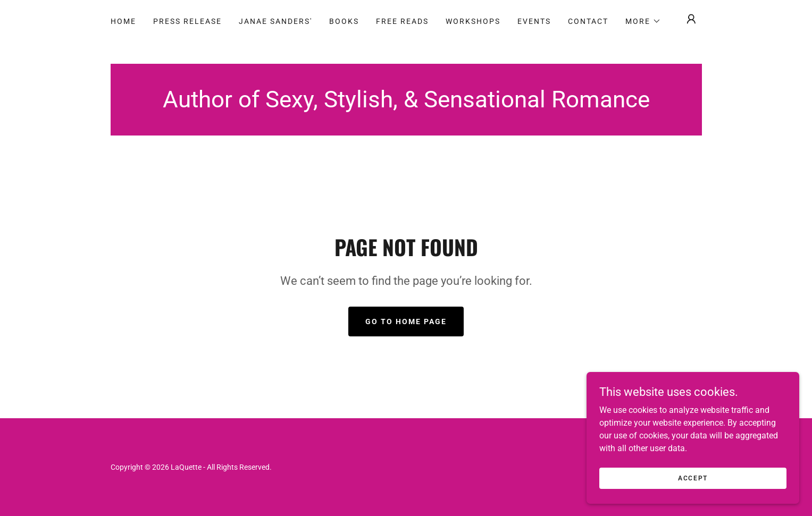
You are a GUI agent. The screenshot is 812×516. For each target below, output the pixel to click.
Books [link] (344, 21)
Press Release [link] (187, 21)
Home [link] (123, 21)
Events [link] (534, 21)
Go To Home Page (406, 322)
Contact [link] (588, 21)
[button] (643, 21)
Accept (693, 478)
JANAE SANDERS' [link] (275, 21)
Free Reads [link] (402, 21)
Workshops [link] (473, 21)
